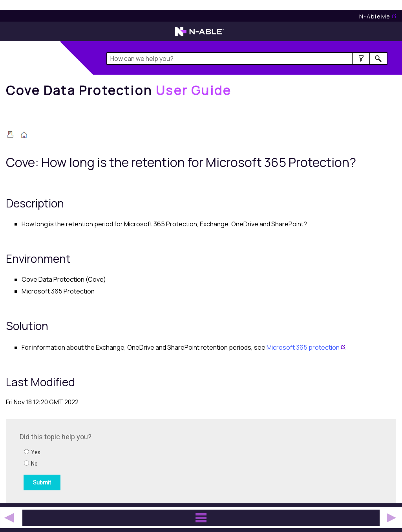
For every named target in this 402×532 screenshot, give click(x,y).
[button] (361, 59)
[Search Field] (247, 59)
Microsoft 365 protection (303, 347)
